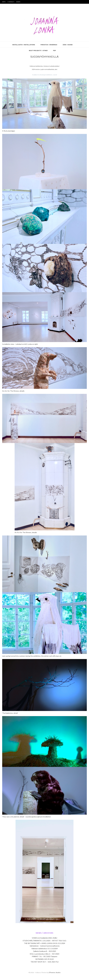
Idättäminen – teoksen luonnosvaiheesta (45, 946)
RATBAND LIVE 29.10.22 (45, 959)
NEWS (18, 2)
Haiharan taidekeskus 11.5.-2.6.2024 (45, 948)
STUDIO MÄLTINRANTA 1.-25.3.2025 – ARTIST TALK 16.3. (45, 941)
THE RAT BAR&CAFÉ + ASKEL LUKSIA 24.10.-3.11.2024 (45, 943)
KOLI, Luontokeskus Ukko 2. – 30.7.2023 (44, 954)
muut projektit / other (38, 51)
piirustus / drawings (49, 45)
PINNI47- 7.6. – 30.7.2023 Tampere (45, 956)
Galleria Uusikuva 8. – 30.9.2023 (45, 951)
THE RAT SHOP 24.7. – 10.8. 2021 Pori (45, 962)
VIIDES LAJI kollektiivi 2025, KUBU (44, 938)
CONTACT (11, 2)
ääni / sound (68, 45)
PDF (55, 51)
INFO (4, 2)
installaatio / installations (24, 45)
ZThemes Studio (55, 972)
